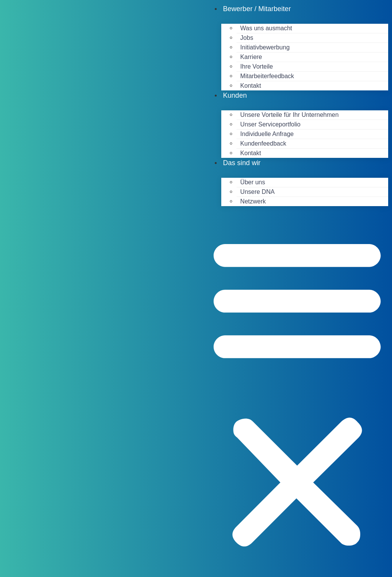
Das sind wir (242, 163)
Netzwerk (253, 201)
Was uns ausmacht (266, 28)
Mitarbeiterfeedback (267, 76)
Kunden (235, 95)
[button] (297, 391)
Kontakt (251, 86)
